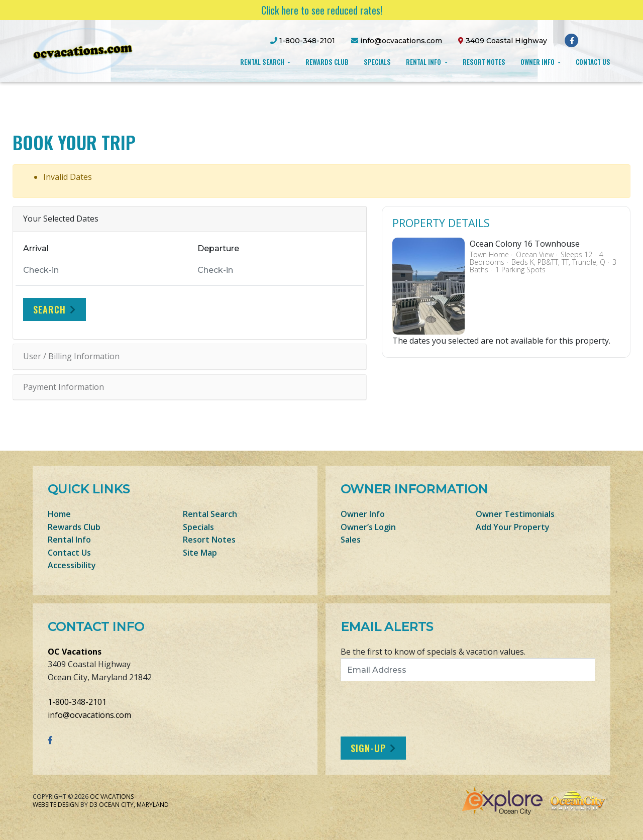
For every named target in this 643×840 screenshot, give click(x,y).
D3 (93, 805)
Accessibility (72, 565)
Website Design (56, 805)
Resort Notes (484, 62)
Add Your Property (513, 527)
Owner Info (538, 62)
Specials (377, 62)
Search (49, 309)
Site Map (200, 553)
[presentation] (424, 709)
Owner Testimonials (515, 514)
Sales (351, 540)
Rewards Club (327, 62)
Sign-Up (368, 748)
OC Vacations (75, 652)
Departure (218, 248)
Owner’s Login (368, 527)
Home (59, 514)
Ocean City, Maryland (134, 805)
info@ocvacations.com (89, 715)
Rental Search (263, 62)
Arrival (36, 248)
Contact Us (593, 62)
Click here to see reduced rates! (322, 10)
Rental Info (424, 62)
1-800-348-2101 (77, 702)
